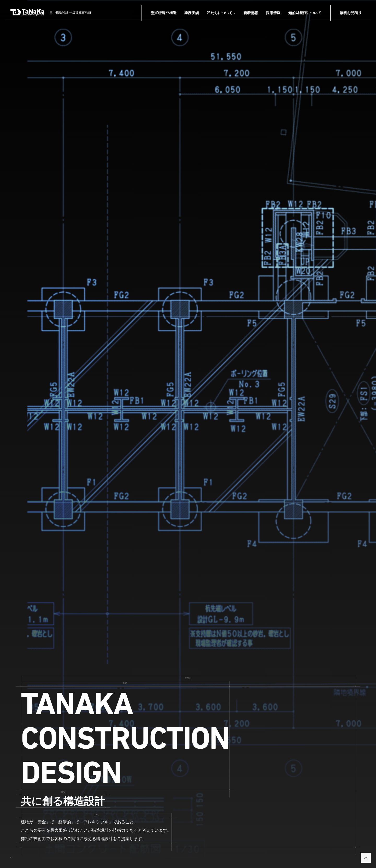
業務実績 (192, 13)
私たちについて (220, 13)
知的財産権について (305, 13)
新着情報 (251, 13)
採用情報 (273, 13)
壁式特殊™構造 (164, 13)
